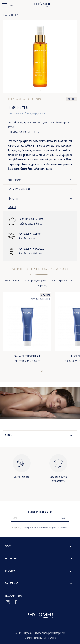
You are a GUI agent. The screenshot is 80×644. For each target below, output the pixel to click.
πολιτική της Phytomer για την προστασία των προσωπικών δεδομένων (44, 527)
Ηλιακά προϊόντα (11, 15)
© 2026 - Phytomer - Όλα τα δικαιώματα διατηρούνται (40, 633)
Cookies (52, 638)
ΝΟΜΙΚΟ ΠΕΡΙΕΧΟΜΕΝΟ (36, 638)
